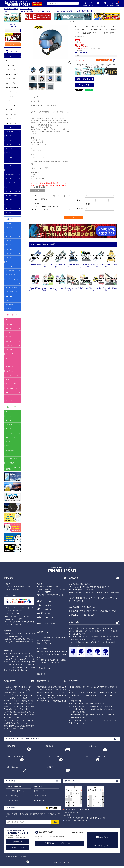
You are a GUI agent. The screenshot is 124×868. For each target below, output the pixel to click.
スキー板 (9, 56)
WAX (7, 283)
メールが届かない (91, 746)
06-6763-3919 (46, 832)
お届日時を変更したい (14, 796)
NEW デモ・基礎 (11, 79)
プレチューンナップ (12, 123)
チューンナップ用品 (12, 191)
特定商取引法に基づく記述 (12, 856)
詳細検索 (85, 4)
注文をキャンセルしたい (14, 800)
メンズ (52, 196)
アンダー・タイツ (11, 442)
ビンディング (10, 127)
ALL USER (45, 196)
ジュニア (67, 196)
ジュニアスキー (10, 110)
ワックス (9, 187)
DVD (7, 204)
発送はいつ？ (50, 746)
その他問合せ (50, 767)
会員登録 (13, 44)
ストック (9, 136)
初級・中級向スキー (12, 114)
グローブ (9, 144)
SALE (77, 40)
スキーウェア (10, 157)
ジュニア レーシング (12, 74)
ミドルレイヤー (10, 161)
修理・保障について (13, 767)
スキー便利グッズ (11, 463)
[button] (26, 17)
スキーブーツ (10, 132)
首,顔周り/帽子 (10, 174)
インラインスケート (12, 196)
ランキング (98, 4)
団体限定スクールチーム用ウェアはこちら (60, 843)
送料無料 (51, 206)
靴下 (7, 446)
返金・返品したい (40, 800)
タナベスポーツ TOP (11, 9)
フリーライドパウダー (12, 92)
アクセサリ (9, 208)
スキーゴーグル (10, 429)
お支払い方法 (11, 746)
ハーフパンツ (10, 170)
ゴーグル (9, 140)
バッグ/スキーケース (12, 183)
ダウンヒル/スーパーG (12, 88)
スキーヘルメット (26, 9)
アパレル (9, 213)
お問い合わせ (104, 837)
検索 (78, 4)
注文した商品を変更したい (15, 791)
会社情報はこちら (18, 842)
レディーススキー (11, 105)
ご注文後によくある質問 (54, 757)
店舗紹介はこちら (18, 847)
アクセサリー (10, 305)
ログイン (13, 30)
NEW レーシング (11, 65)
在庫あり (44, 206)
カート (118, 4)
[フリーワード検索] (55, 204)
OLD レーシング (11, 70)
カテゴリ (91, 4)
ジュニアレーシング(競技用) (12, 468)
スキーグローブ (10, 433)
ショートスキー (10, 96)
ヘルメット (9, 149)
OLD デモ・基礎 (11, 83)
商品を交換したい (40, 791)
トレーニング (10, 200)
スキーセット (10, 119)
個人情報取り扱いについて (27, 856)
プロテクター (10, 153)
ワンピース (9, 166)
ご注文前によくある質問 (15, 757)
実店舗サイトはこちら (102, 846)
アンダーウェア (10, 178)
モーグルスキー (10, 101)
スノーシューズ (10, 454)
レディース (59, 196)
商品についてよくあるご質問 (95, 757)
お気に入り (105, 4)
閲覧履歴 (112, 4)
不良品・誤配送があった (42, 796)
